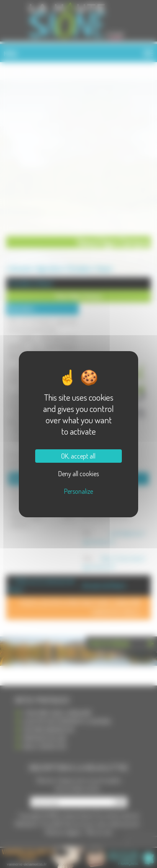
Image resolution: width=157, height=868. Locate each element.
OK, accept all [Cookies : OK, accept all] (78, 456)
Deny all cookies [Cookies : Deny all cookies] (78, 474)
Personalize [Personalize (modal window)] (78, 491)
